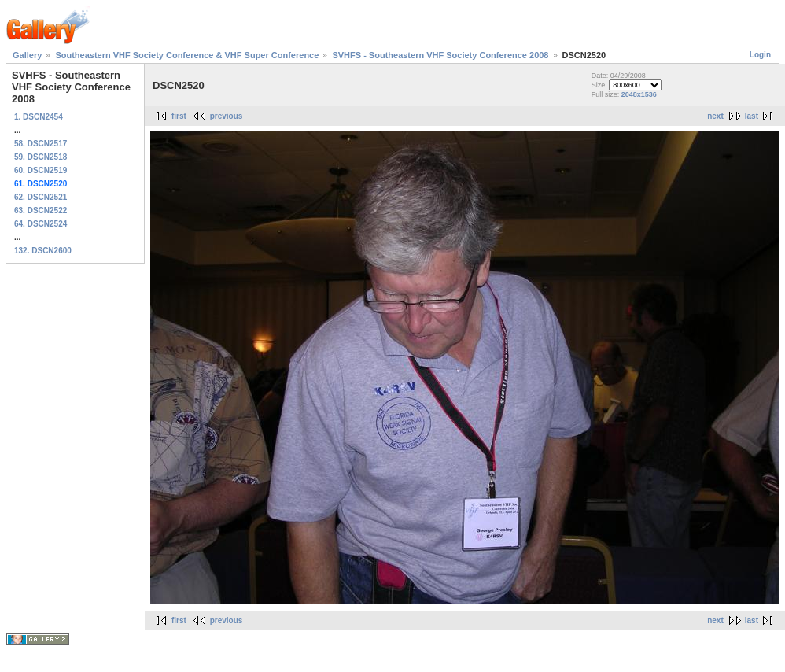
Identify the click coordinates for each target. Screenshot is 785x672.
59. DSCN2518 (41, 157)
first (179, 116)
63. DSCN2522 (41, 210)
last (752, 116)
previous (227, 116)
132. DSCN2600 (43, 251)
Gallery (27, 55)
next (715, 116)
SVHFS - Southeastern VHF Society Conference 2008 (440, 55)
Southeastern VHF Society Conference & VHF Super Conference (187, 55)
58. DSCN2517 (41, 144)
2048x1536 (639, 94)
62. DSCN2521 (41, 197)
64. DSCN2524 (41, 224)
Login (760, 55)
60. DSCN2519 (41, 170)
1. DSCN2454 (39, 117)
